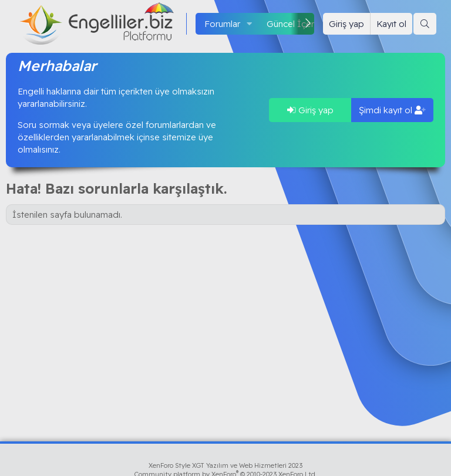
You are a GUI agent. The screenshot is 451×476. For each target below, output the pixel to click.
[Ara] (425, 24)
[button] (250, 24)
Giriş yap (310, 110)
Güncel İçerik (294, 24)
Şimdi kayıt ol (392, 110)
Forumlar (222, 24)
